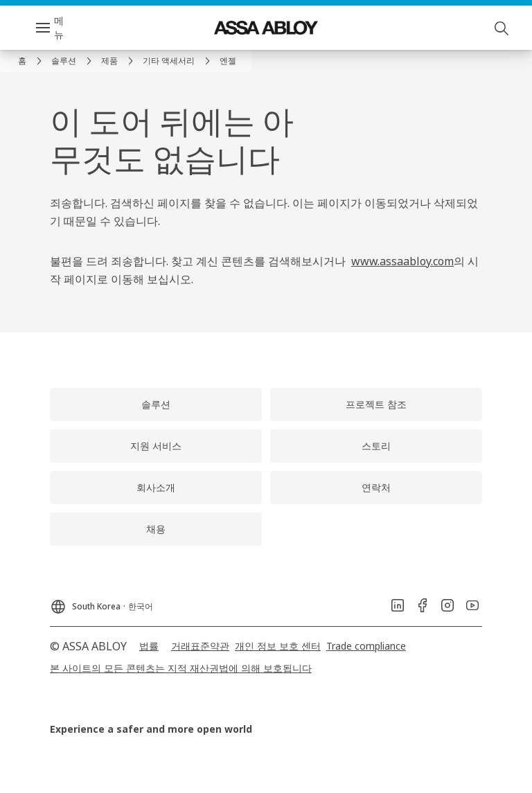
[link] (32, 61)
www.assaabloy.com (402, 261)
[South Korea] (101, 603)
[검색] (502, 28)
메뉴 (59, 27)
